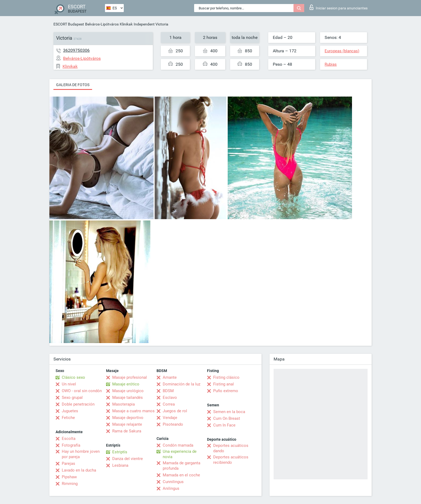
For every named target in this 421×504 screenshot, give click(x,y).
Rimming (70, 484)
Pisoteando (173, 424)
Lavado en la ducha (79, 470)
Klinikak (126, 24)
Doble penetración (78, 404)
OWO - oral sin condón (82, 391)
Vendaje (170, 418)
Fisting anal (224, 384)
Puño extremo (226, 391)
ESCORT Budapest (69, 24)
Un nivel (69, 384)
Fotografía (71, 445)
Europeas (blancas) (342, 51)
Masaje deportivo (128, 418)
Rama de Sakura (127, 431)
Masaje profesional (130, 377)
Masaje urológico (128, 391)
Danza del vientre (128, 459)
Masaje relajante (127, 424)
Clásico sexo (73, 377)
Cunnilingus (173, 482)
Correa (169, 404)
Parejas (68, 463)
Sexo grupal (72, 398)
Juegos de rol (175, 411)
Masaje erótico (126, 384)
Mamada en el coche (181, 475)
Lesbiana (120, 465)
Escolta (69, 439)
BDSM (168, 391)
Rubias (331, 64)
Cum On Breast (227, 418)
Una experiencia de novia (180, 454)
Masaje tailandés (128, 398)
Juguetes (70, 411)
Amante (170, 377)
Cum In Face (224, 425)
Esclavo (170, 398)
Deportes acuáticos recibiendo (231, 460)
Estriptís (120, 452)
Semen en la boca (229, 412)
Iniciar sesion (339, 7)
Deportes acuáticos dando (231, 448)
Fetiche (68, 418)
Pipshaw (69, 477)
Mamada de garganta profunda (182, 466)
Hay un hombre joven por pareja (81, 454)
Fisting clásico (226, 377)
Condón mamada (178, 445)
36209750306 (76, 50)
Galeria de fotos (73, 85)
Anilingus (171, 488)
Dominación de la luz (182, 384)
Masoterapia (124, 404)
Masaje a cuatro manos (133, 411)
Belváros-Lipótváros (102, 24)
